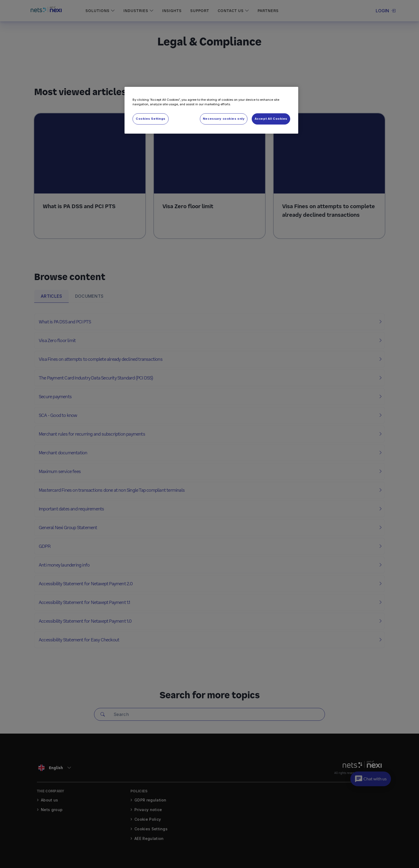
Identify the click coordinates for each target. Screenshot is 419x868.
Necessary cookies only (224, 119)
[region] (211, 110)
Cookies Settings (151, 119)
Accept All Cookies (271, 119)
